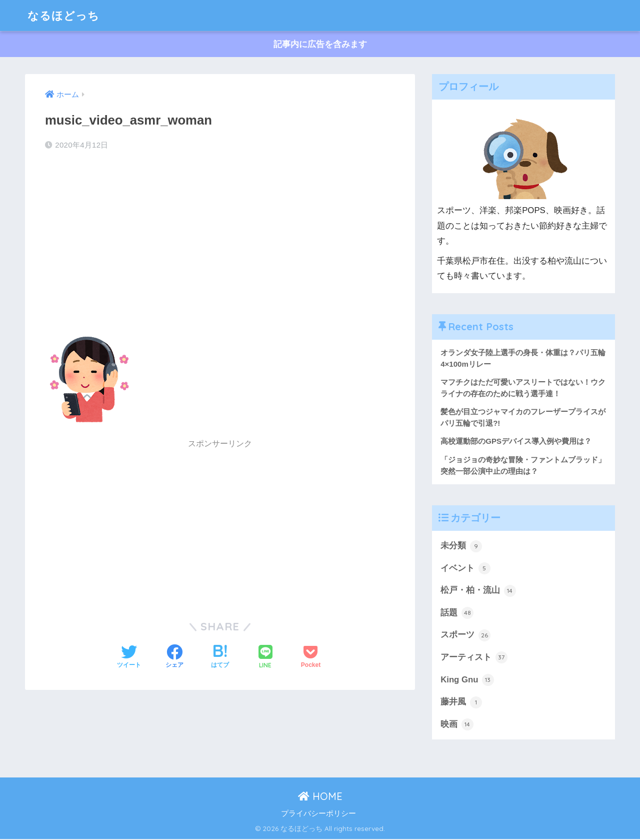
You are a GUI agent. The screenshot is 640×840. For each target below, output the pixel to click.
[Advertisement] (220, 239)
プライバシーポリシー (318, 814)
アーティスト (474, 658)
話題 (457, 613)
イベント (465, 569)
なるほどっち (65, 15)
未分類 (461, 546)
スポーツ (465, 636)
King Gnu (467, 681)
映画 (457, 725)
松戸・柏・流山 (478, 591)
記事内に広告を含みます (320, 44)
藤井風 (461, 703)
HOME (320, 797)
